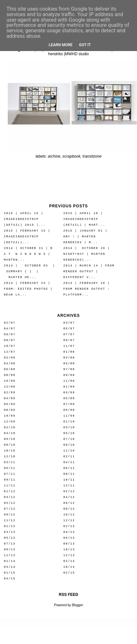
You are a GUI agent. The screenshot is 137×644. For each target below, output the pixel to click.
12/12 (69, 520)
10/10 (10, 451)
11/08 (69, 381)
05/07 (69, 329)
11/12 (10, 520)
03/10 (69, 427)
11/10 (69, 451)
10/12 (69, 515)
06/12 (69, 503)
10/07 (10, 346)
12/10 (10, 457)
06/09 (10, 404)
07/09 (69, 404)
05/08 (69, 364)
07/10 (69, 439)
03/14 (10, 567)
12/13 (69, 555)
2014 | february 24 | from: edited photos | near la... (28, 289)
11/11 (10, 486)
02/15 (69, 573)
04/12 (69, 497)
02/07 (10, 323)
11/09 (69, 416)
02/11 (69, 457)
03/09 (69, 393)
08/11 (69, 474)
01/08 (69, 352)
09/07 (69, 340)
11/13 (10, 555)
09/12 (10, 515)
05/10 (69, 433)
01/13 (10, 526)
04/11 (69, 462)
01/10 (69, 422)
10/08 (10, 381)
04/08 (10, 364)
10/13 (69, 550)
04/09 (10, 398)
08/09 (10, 410)
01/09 (69, 387)
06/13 (69, 538)
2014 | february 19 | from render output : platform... (87, 289)
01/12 (10, 491)
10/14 (69, 567)
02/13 (69, 526)
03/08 (69, 358)
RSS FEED (68, 595)
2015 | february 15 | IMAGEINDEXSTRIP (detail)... (27, 237)
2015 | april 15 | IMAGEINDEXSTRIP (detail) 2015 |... (25, 219)
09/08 (69, 375)
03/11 (10, 462)
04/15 (10, 579)
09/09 (69, 410)
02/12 (69, 491)
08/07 (10, 340)
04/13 (69, 532)
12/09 (10, 422)
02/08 (10, 358)
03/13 (10, 532)
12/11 (69, 486)
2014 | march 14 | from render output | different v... (89, 271)
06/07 (10, 334)
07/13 (10, 544)
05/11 (10, 468)
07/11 (10, 474)
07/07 (69, 334)
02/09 (10, 393)
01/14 (10, 561)
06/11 (69, 468)
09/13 (10, 550)
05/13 (10, 538)
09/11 (10, 480)
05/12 (10, 503)
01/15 (10, 573)
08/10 (10, 445)
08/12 (69, 509)
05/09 (69, 398)
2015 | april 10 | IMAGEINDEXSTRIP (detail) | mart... (84, 219)
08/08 (10, 375)
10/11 (69, 480)
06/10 (10, 439)
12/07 (10, 352)
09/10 (69, 445)
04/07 (10, 329)
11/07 (69, 346)
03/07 (69, 323)
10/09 (10, 416)
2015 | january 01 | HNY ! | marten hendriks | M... (85, 237)
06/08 (10, 369)
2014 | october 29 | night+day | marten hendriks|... (87, 254)
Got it (85, 45)
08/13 (69, 544)
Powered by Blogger (68, 605)
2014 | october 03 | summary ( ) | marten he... (29, 271)
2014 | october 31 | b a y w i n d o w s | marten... (28, 254)
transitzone (92, 156)
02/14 (69, 561)
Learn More (61, 45)
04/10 (10, 433)
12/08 (10, 387)
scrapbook (71, 156)
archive (54, 156)
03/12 (10, 497)
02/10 (10, 427)
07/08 (69, 369)
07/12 (10, 509)
